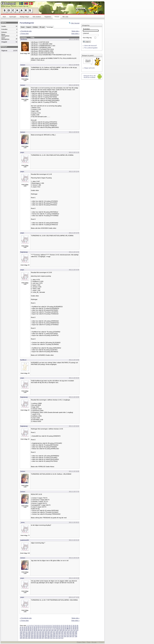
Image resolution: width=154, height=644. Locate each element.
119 (32, 632)
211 (54, 638)
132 (68, 632)
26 (70, 626)
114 (77, 630)
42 (42, 627)
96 (30, 630)
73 (44, 629)
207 (43, 638)
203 (32, 638)
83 (64, 629)
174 (68, 635)
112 (72, 630)
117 (26, 632)
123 (43, 632)
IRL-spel (42, 27)
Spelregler (13, 17)
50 (58, 627)
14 (46, 626)
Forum (57, 17)
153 (68, 633)
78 (54, 629)
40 (38, 627)
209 (48, 638)
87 (72, 629)
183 (35, 636)
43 (44, 627)
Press (89, 642)
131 (65, 632)
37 (32, 627)
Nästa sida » (76, 31)
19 (56, 626)
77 (52, 629)
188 (48, 636)
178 (21, 636)
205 (37, 638)
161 (32, 635)
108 (61, 630)
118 (29, 632)
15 (48, 626)
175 (70, 635)
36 (30, 627)
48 (54, 627)
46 (50, 627)
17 (52, 626)
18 (54, 626)
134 (73, 632)
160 (29, 635)
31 (21, 627)
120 (35, 632)
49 (56, 627)
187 (46, 636)
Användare (86, 29)
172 (62, 635)
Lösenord (86, 33)
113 (74, 630)
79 (56, 629)
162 (35, 635)
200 (24, 638)
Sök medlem (37, 17)
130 (62, 632)
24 (66, 626)
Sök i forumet (75, 23)
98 (34, 630)
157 (21, 635)
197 (73, 636)
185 (40, 636)
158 (24, 635)
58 (74, 627)
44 (46, 627)
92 (22, 630)
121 (37, 632)
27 (71, 626)
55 (68, 627)
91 (21, 630)
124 (46, 632)
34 (26, 627)
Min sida (65, 17)
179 (24, 636)
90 (78, 629)
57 (72, 627)
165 (43, 635)
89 (76, 629)
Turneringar (50, 27)
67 (32, 629)
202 (29, 638)
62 (22, 629)
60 (78, 627)
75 (48, 629)
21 (60, 626)
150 (59, 633)
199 (21, 638)
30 (77, 626)
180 (26, 636)
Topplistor (48, 17)
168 (51, 635)
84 (66, 629)
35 (28, 627)
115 (21, 632)
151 (62, 633)
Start (4, 17)
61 (21, 629)
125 (48, 632)
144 (43, 633)
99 (36, 630)
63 (25, 629)
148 (54, 633)
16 (50, 626)
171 (59, 635)
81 (60, 629)
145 (46, 633)
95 (28, 630)
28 (74, 626)
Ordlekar (35, 27)
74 (46, 629)
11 (40, 626)
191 (57, 636)
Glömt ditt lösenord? (90, 46)
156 (76, 633)
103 (47, 630)
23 (64, 626)
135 (76, 632)
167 (48, 635)
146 (48, 633)
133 (70, 632)
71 (40, 629)
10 (38, 626)
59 (76, 627)
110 (66, 630)
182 (32, 636)
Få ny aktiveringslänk (91, 48)
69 (36, 629)
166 (46, 635)
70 (38, 629)
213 (59, 638)
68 (34, 629)
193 (62, 636)
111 (69, 630)
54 (66, 627)
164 (40, 635)
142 (37, 633)
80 (58, 629)
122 (40, 632)
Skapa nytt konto (89, 68)
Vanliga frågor (24, 17)
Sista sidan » (75, 34)
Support (29, 27)
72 (42, 629)
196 (70, 636)
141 (35, 633)
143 (40, 633)
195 (68, 636)
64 (26, 629)
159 (26, 635)
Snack (23, 27)
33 (25, 627)
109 (63, 630)
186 (43, 636)
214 (62, 638)
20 (58, 626)
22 (62, 626)
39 (36, 627)
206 (40, 638)
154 (70, 633)
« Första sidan (24, 34)
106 (55, 630)
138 (26, 633)
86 (70, 629)
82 (62, 629)
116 (24, 632)
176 (73, 635)
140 (32, 633)
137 (24, 633)
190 (54, 636)
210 (51, 638)
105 (52, 630)
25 (68, 626)
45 (48, 627)
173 (65, 635)
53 (64, 627)
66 (30, 629)
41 (40, 627)
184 (37, 636)
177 (76, 635)
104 (50, 630)
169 (54, 635)
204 (35, 638)
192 (59, 636)
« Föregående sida (26, 31)
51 (60, 627)
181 (29, 636)
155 (73, 633)
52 (62, 627)
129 (59, 632)
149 (57, 633)
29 (75, 626)
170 (57, 635)
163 (37, 635)
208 (46, 638)
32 (22, 627)
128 (57, 632)
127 (54, 632)
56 (70, 627)
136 (21, 633)
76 (50, 629)
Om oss (94, 642)
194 (65, 636)
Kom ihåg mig (87, 38)
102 (44, 630)
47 (52, 627)
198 (76, 636)
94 (26, 630)
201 (26, 638)
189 (51, 636)
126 (51, 632)
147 (51, 633)
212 (57, 638)
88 (74, 629)
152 (65, 633)
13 (44, 626)
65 (28, 629)
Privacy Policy (81, 642)
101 (41, 630)
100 (39, 630)
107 (58, 630)
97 (32, 630)
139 (29, 633)
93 (25, 630)
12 (42, 626)
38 (34, 627)
